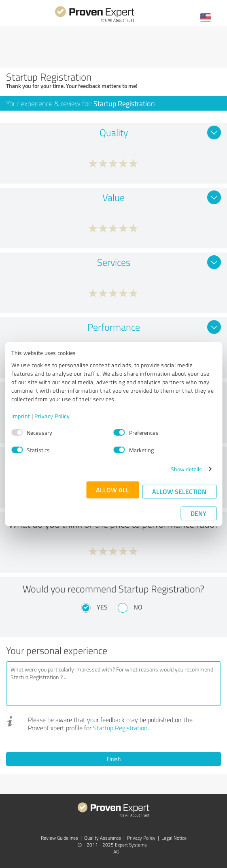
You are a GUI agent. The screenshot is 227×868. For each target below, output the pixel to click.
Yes (102, 607)
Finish (114, 759)
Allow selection (179, 491)
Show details (186, 469)
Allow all (112, 490)
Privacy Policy (52, 416)
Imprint (21, 416)
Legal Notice (174, 838)
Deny (198, 513)
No (138, 607)
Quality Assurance (103, 838)
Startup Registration (120, 728)
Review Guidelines (59, 838)
